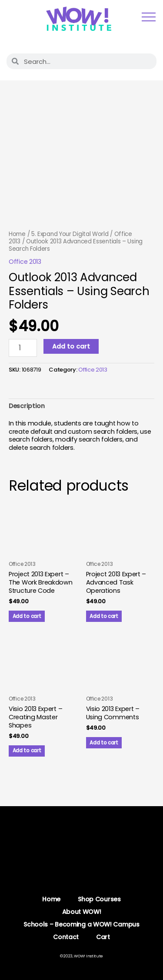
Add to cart (71, 346)
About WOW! (82, 912)
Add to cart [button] (27, 616)
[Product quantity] (23, 348)
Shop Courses (99, 899)
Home (17, 234)
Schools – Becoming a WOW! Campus (81, 924)
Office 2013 (25, 262)
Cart (103, 937)
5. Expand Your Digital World (70, 234)
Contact (66, 937)
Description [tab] (27, 406)
